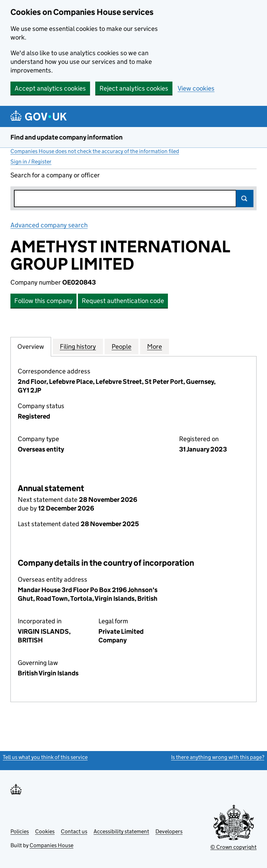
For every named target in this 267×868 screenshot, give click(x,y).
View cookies (196, 88)
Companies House (51, 845)
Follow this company (43, 301)
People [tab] (122, 346)
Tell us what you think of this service (45, 757)
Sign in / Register (31, 162)
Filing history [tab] (78, 346)
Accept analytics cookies (50, 88)
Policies (20, 831)
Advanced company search (49, 225)
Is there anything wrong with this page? (218, 757)
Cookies (45, 831)
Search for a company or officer (55, 175)
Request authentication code (123, 301)
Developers (169, 831)
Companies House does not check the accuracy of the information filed (95, 151)
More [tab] (155, 346)
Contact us (74, 831)
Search (245, 199)
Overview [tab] (31, 346)
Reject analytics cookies (134, 88)
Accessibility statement (121, 831)
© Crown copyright (233, 847)
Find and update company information (67, 137)
